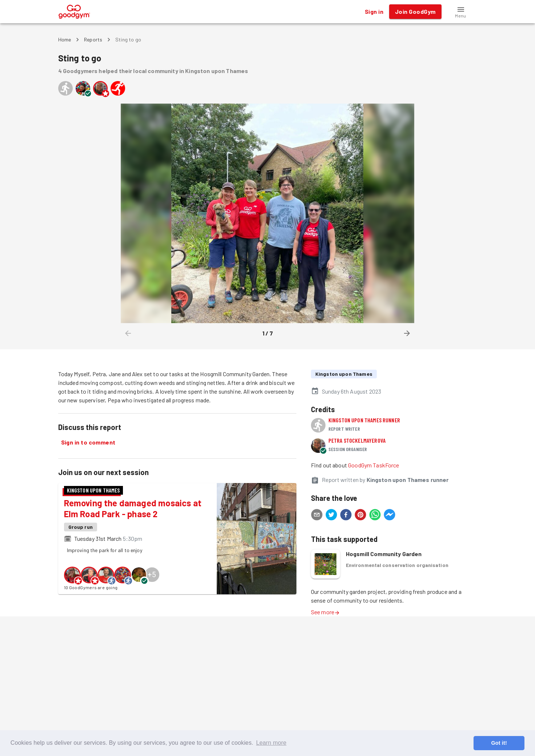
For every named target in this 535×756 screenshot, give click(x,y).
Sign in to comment (88, 442)
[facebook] (346, 516)
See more (326, 612)
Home (65, 39)
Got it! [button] (499, 743)
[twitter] (331, 516)
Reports (93, 39)
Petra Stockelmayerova (357, 440)
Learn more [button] (271, 743)
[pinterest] (360, 516)
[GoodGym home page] (74, 11)
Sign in (374, 12)
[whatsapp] (375, 516)
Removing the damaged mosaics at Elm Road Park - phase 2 (133, 508)
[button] (461, 12)
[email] (317, 516)
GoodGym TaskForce (374, 465)
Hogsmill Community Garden (384, 554)
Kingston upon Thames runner (364, 420)
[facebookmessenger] (390, 516)
